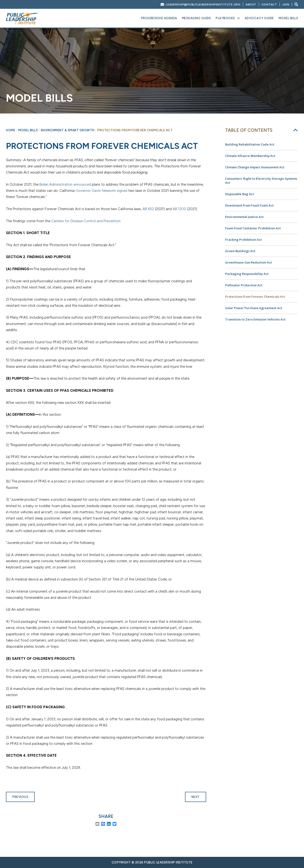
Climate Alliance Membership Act (250, 156)
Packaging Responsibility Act (247, 274)
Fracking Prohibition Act (243, 240)
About (251, 5)
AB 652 (148, 209)
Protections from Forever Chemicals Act (255, 297)
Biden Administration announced (65, 184)
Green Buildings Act (240, 251)
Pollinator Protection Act (244, 285)
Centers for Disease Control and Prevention (86, 221)
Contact (269, 5)
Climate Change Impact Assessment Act (255, 167)
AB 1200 (179, 209)
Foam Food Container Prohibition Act (253, 228)
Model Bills (288, 18)
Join (286, 5)
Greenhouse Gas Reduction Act (249, 262)
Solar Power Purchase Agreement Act (254, 308)
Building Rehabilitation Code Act (250, 144)
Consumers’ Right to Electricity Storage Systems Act (261, 181)
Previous (20, 797)
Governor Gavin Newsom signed (101, 191)
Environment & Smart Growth (68, 130)
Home (11, 130)
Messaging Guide (197, 18)
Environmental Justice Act (244, 217)
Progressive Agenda (159, 18)
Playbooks (225, 18)
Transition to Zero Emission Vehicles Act (255, 319)
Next (196, 797)
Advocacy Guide (259, 18)
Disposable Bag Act (240, 194)
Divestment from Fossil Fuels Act (249, 205)
